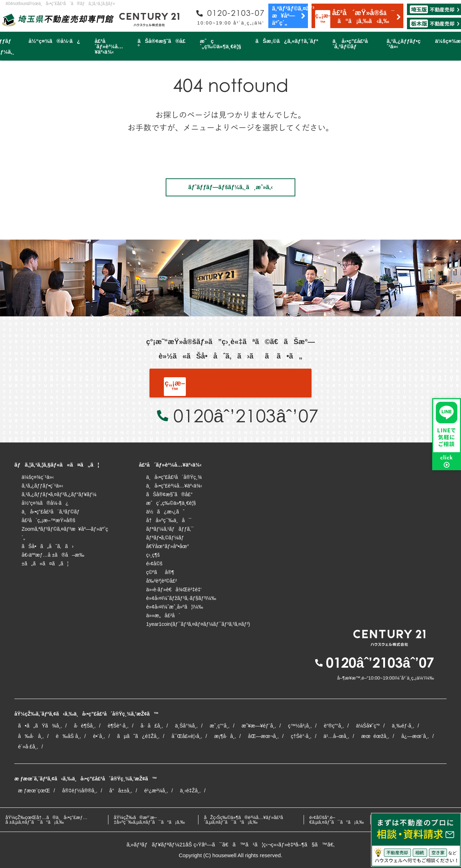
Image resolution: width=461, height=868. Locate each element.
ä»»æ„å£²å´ (163, 615)
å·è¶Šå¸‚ (85, 726)
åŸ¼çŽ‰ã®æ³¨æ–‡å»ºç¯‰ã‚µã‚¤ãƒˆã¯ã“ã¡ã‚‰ (149, 820)
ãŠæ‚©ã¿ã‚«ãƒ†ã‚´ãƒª (287, 41)
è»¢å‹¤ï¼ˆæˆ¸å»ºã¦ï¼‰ (175, 607)
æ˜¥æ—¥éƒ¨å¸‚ (259, 726)
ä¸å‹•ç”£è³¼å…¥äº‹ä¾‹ (174, 486)
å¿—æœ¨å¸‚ (415, 736)
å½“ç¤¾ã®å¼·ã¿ (54, 41)
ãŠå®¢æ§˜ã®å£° (162, 44)
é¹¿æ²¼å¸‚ (156, 791)
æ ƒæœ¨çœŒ (34, 791)
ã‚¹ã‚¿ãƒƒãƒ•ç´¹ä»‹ (403, 44)
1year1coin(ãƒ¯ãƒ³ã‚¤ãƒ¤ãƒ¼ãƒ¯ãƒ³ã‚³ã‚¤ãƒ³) (198, 624)
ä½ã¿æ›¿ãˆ (165, 512)
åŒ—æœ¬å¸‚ (263, 736)
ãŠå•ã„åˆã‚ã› (48, 546)
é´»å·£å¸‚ (28, 747)
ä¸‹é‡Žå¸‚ (190, 791)
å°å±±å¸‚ (121, 791)
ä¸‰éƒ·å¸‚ (403, 726)
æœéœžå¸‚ (375, 736)
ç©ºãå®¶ (160, 572)
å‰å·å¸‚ (31, 736)
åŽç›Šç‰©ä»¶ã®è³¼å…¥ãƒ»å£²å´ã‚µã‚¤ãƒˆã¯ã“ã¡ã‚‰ (245, 820)
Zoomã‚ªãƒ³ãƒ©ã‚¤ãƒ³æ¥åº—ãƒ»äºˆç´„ (65, 533)
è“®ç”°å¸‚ (334, 726)
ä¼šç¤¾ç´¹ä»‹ (38, 477)
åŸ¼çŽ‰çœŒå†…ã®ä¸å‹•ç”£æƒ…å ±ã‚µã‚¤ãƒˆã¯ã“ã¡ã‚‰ (46, 820)
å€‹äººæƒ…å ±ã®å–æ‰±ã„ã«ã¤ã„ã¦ (53, 559)
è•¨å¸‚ (99, 736)
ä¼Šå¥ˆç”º (368, 726)
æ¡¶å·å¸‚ (225, 736)
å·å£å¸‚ (152, 726)
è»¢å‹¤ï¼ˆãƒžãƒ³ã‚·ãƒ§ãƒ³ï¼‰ (181, 598)
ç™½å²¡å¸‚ (300, 726)
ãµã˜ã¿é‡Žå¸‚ (138, 736)
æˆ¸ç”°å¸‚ (220, 726)
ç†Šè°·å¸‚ (301, 736)
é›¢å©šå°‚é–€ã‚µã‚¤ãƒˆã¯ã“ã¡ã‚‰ (337, 820)
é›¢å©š (154, 564)
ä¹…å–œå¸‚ (336, 736)
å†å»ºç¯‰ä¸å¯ (169, 520)
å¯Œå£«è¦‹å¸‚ (187, 736)
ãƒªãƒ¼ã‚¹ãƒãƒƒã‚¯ (170, 529)
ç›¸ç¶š (153, 555)
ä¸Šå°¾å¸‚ (186, 726)
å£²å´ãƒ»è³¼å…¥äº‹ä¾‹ (109, 46)
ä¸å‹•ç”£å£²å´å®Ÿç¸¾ (174, 477)
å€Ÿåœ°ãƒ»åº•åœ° (168, 546)
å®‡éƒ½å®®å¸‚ (80, 791)
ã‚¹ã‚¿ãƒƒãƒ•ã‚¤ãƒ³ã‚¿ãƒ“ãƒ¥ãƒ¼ (59, 494)
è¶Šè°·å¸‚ (118, 726)
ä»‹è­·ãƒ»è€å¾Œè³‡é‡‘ (174, 589)
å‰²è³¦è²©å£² (162, 581)
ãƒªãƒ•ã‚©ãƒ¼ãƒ (166, 538)
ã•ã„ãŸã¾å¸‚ (40, 726)
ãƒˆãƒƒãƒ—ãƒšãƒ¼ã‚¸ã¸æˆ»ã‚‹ (230, 187)
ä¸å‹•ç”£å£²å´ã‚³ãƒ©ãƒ (352, 44)
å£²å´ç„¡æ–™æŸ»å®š (48, 520)
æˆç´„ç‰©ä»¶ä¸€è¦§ (220, 44)
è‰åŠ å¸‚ (68, 736)
